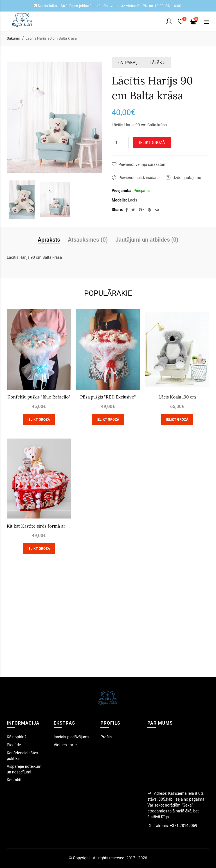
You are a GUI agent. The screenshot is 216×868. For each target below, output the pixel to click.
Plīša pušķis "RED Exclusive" (108, 397)
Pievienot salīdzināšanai (139, 178)
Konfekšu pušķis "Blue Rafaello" (39, 397)
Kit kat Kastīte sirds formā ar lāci (39, 526)
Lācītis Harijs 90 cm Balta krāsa (51, 38)
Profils (106, 737)
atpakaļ (128, 63)
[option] (22, 200)
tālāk (157, 63)
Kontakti (14, 780)
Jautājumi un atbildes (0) (147, 240)
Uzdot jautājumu (187, 178)
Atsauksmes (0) (88, 240)
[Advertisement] (108, 624)
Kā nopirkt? (17, 737)
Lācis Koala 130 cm (177, 397)
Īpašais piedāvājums (72, 737)
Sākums (13, 38)
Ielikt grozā (152, 143)
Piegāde (14, 745)
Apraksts (49, 240)
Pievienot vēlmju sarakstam (142, 164)
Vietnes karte (65, 745)
